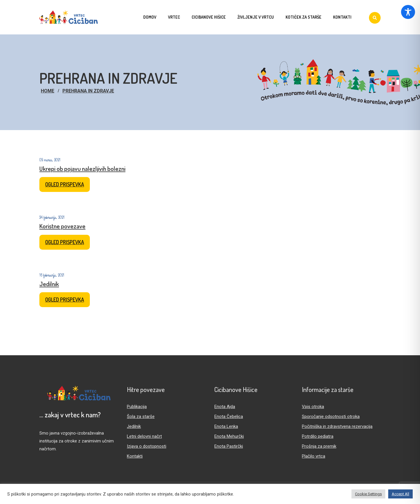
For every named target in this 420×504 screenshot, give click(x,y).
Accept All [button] (400, 494)
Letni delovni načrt (144, 436)
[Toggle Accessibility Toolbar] (408, 12)
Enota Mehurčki (229, 436)
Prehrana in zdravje (88, 91)
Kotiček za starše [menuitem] (303, 17)
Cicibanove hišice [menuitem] (209, 17)
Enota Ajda (225, 407)
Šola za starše (141, 416)
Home (48, 91)
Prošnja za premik (319, 446)
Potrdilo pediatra (318, 436)
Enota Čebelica (229, 416)
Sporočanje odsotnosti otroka (331, 416)
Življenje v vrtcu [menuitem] (256, 17)
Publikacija (137, 407)
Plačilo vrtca (314, 456)
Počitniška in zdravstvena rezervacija (337, 426)
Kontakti (135, 456)
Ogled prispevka (65, 184)
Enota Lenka (226, 426)
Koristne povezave (62, 226)
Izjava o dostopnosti (147, 446)
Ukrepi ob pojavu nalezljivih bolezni (82, 168)
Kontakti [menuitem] (342, 17)
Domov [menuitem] (150, 17)
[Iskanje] (375, 18)
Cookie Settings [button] (368, 494)
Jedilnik (49, 284)
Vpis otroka (313, 407)
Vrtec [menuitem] (174, 17)
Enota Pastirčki (229, 446)
